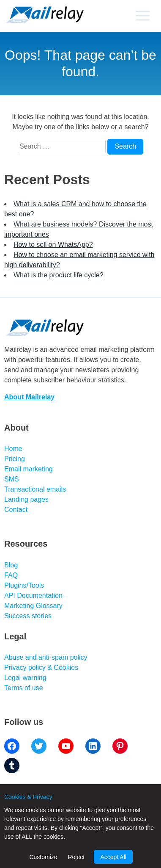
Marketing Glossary (33, 606)
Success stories (28, 616)
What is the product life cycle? (59, 275)
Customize (43, 857)
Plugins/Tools (24, 585)
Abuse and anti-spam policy (46, 657)
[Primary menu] (143, 16)
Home (13, 449)
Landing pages (26, 499)
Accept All (113, 857)
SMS (12, 479)
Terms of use (24, 688)
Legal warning (25, 678)
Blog (11, 565)
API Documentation (33, 596)
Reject (76, 857)
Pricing (15, 459)
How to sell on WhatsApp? (53, 245)
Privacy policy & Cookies (41, 668)
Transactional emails (35, 489)
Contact (16, 510)
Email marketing (29, 469)
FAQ (11, 575)
